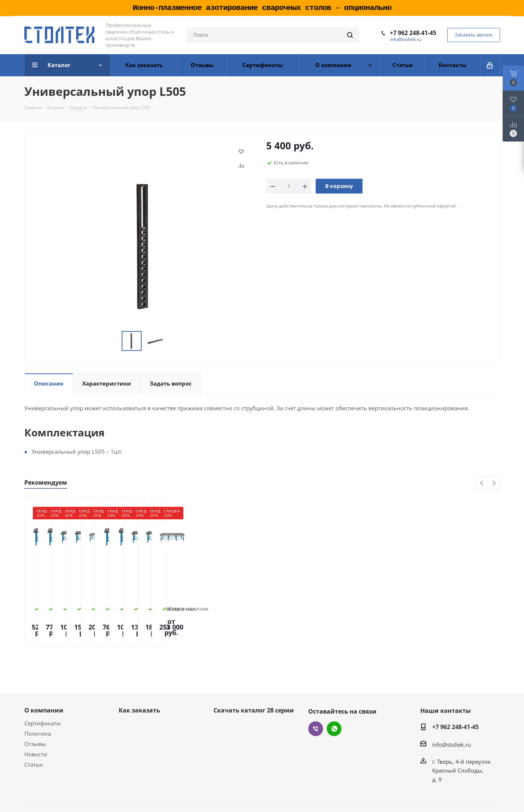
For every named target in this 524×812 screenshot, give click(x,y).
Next (494, 483)
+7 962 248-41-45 (413, 33)
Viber (316, 703)
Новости (36, 728)
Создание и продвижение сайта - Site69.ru (443, 794)
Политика (38, 708)
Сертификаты (43, 697)
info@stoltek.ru (406, 39)
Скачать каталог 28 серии (254, 684)
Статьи (34, 739)
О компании (44, 684)
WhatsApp (334, 703)
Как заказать (139, 684)
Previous (482, 483)
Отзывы (35, 718)
